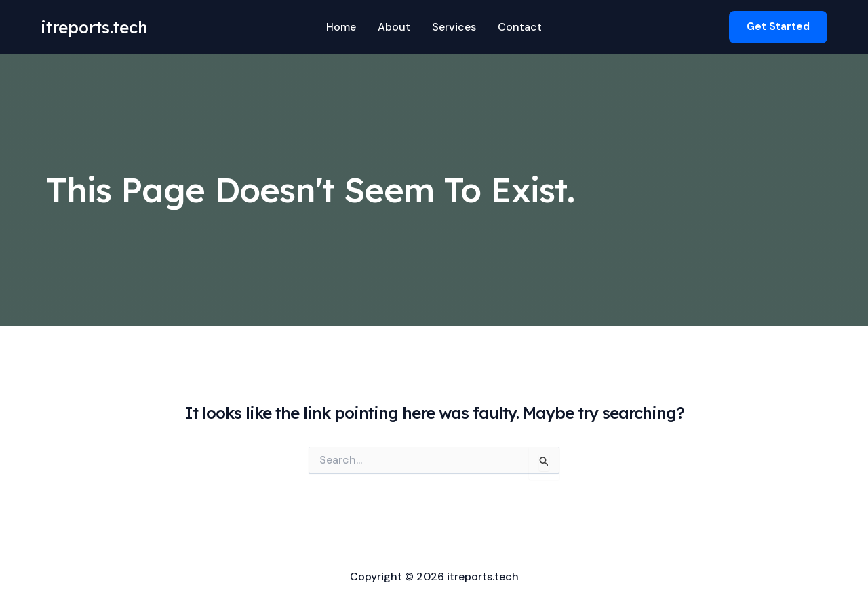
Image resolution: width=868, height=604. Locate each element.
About (394, 27)
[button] (778, 27)
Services (454, 27)
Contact (520, 27)
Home (341, 27)
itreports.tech (94, 27)
